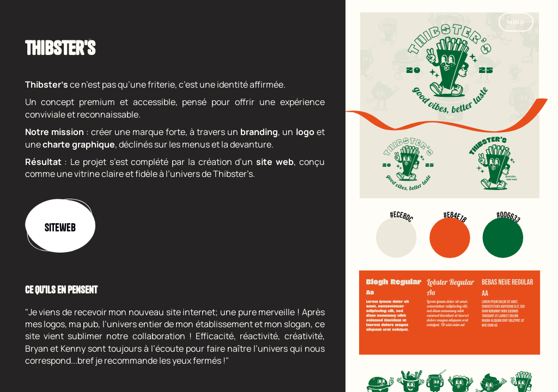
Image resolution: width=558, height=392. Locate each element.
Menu (516, 22)
